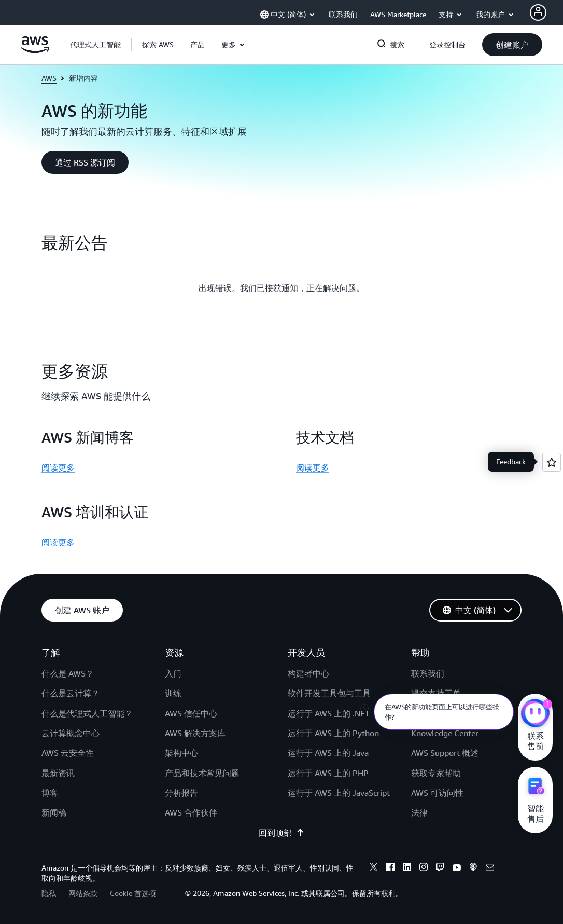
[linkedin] (407, 868)
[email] (490, 868)
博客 (50, 793)
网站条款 (83, 893)
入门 (173, 673)
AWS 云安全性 (68, 753)
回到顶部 (281, 833)
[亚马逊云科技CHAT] (535, 714)
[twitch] (440, 868)
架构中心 (181, 753)
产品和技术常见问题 (202, 773)
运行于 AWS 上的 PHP (328, 773)
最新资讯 (58, 773)
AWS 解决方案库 (195, 733)
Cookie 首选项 (133, 893)
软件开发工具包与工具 (329, 693)
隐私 (49, 893)
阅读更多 (58, 467)
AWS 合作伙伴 (191, 812)
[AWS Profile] (538, 12)
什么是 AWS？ (68, 673)
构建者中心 (308, 673)
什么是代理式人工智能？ (87, 713)
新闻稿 (54, 812)
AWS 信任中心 (191, 713)
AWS (49, 78)
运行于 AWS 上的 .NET (329, 713)
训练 (173, 693)
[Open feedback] (552, 462)
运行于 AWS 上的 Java (328, 753)
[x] (374, 868)
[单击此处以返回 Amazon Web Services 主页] (35, 50)
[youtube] (457, 868)
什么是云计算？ (71, 693)
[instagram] (424, 868)
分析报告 (181, 793)
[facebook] (390, 868)
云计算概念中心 (71, 733)
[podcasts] (473, 868)
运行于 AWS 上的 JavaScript (339, 793)
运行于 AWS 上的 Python (333, 733)
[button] (158, 45)
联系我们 (428, 673)
